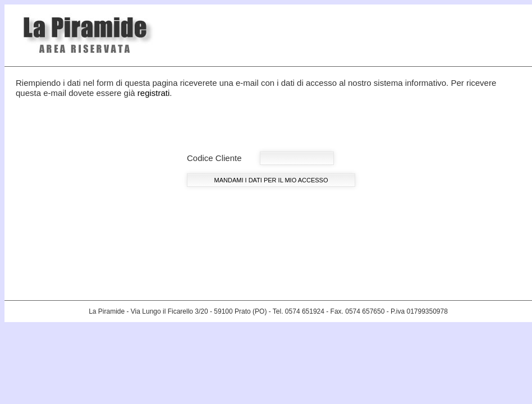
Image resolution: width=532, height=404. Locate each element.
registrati (154, 93)
